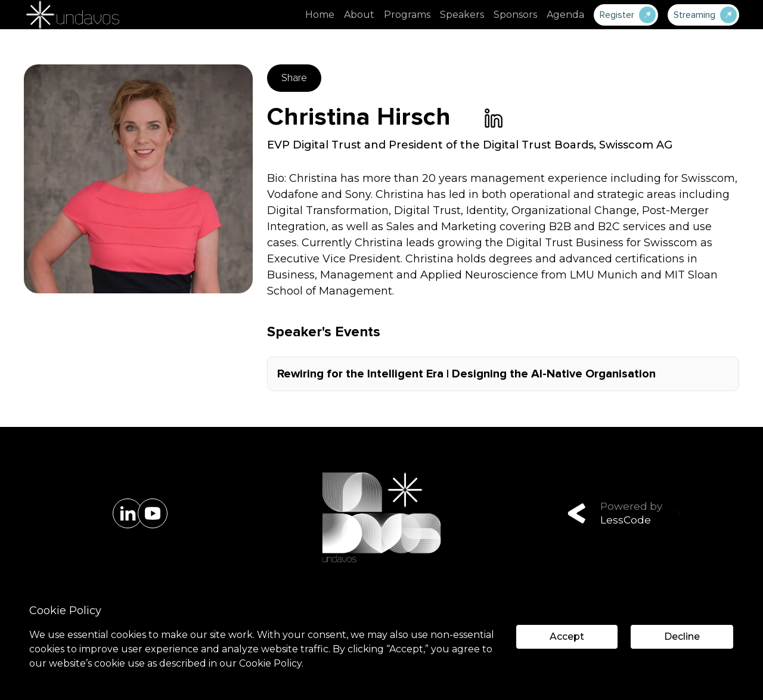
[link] (494, 118)
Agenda (565, 15)
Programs (407, 15)
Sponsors (515, 15)
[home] (72, 15)
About (359, 15)
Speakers (462, 15)
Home (320, 15)
